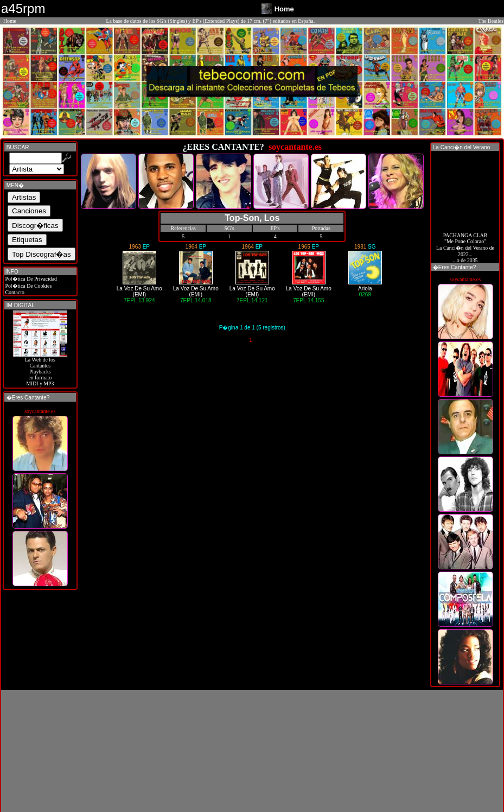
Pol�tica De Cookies (28, 286)
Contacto (14, 292)
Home (10, 21)
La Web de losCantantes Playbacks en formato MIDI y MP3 (40, 369)
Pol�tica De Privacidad (30, 279)
